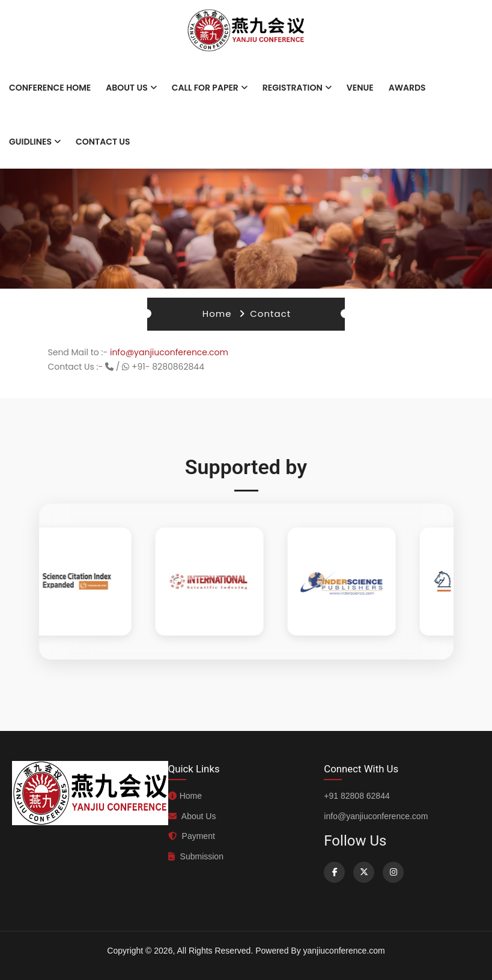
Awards (407, 88)
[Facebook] (334, 872)
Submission (196, 856)
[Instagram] (393, 872)
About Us (126, 88)
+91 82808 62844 (357, 796)
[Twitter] (364, 872)
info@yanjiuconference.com (169, 352)
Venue (360, 88)
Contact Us (103, 142)
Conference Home (50, 88)
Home (217, 314)
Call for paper (205, 88)
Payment (192, 836)
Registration (293, 88)
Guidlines (30, 142)
